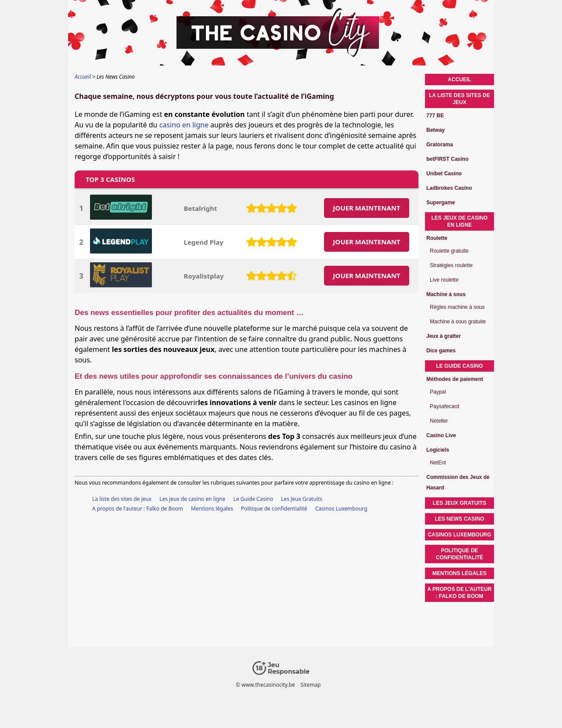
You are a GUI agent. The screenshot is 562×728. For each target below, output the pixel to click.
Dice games (441, 351)
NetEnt (438, 463)
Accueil (459, 80)
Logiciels (438, 450)
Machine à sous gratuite (458, 322)
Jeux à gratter (444, 336)
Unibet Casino (444, 174)
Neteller (439, 421)
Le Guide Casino (253, 499)
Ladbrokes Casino (449, 188)
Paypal (438, 392)
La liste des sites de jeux (122, 499)
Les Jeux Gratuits (302, 499)
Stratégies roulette (451, 265)
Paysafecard (445, 406)
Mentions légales (212, 509)
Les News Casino (459, 519)
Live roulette (444, 280)
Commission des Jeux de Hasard (458, 482)
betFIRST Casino (447, 159)
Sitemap (310, 685)
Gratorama (440, 145)
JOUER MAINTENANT (366, 208)
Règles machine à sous (457, 307)
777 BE (435, 116)
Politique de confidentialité (274, 509)
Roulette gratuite (449, 251)
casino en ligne (184, 125)
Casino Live (441, 435)
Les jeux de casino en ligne (192, 499)
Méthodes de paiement (455, 379)
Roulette (437, 238)
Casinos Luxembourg (341, 509)
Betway (436, 130)
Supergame (441, 203)
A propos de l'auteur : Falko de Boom (138, 509)
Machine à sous (446, 294)
